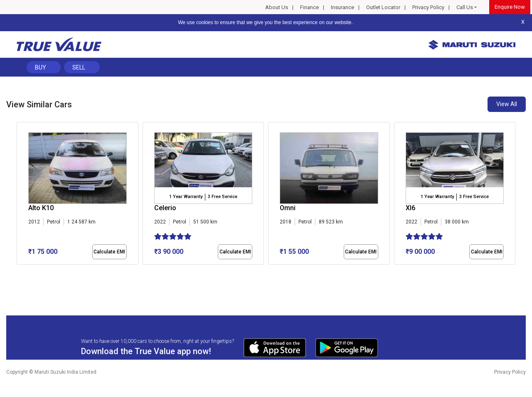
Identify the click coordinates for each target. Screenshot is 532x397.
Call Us (465, 7)
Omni (288, 208)
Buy (41, 67)
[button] (19, 272)
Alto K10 (41, 208)
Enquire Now (510, 7)
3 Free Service (223, 197)
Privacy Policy (428, 7)
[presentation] (21, 195)
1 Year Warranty (186, 197)
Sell (79, 67)
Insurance (342, 7)
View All (507, 104)
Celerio (165, 208)
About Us (277, 7)
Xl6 (410, 208)
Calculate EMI (109, 252)
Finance (309, 7)
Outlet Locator (383, 7)
